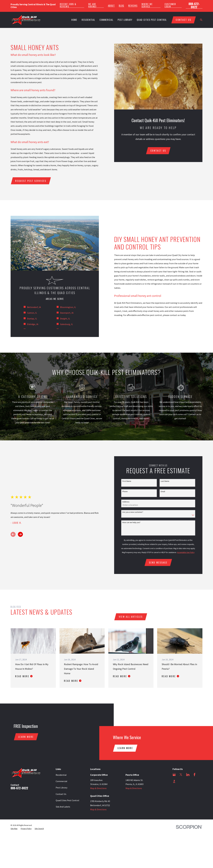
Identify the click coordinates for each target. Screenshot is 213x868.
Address (126, 502)
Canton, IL (32, 313)
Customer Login (170, 5)
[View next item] (20, 534)
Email (163, 491)
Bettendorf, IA (34, 307)
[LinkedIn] (188, 775)
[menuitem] (14, 829)
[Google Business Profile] (174, 775)
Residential (61, 775)
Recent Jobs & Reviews (68, 5)
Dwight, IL (65, 319)
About (111, 6)
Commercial (61, 781)
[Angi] (181, 781)
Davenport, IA (67, 313)
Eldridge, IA (33, 324)
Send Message (158, 562)
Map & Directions (98, 788)
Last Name (165, 481)
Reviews (133, 6)
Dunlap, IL (32, 319)
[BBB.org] (174, 781)
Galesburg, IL (66, 324)
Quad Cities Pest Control (67, 800)
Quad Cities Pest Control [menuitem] (152, 20)
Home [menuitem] (74, 20)
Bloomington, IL (68, 307)
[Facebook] (195, 775)
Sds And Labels (63, 807)
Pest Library (62, 788)
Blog (121, 6)
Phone (125, 491)
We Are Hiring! (92, 5)
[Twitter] (181, 775)
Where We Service (147, 5)
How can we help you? (131, 522)
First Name (127, 481)
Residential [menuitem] (88, 20)
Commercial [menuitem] (106, 20)
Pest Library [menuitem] (125, 20)
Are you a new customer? (133, 512)
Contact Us (61, 794)
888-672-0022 (194, 5)
